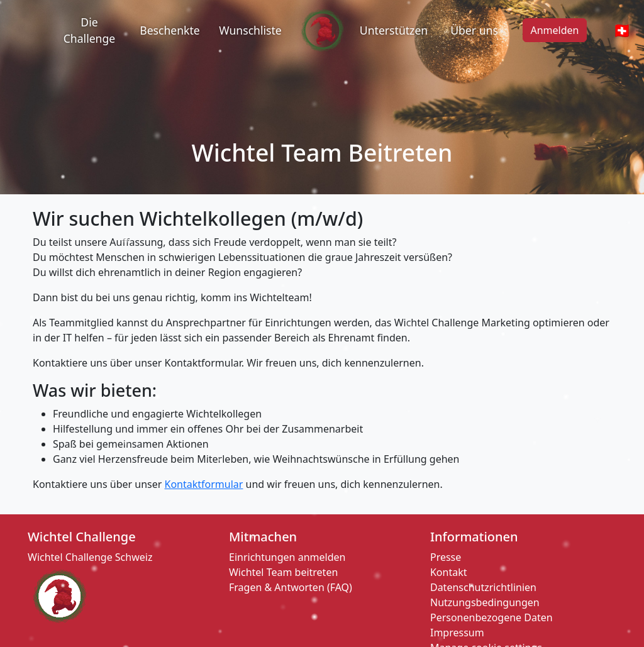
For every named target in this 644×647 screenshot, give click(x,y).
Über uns (474, 30)
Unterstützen (394, 30)
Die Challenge (89, 30)
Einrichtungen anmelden (287, 557)
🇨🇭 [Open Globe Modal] (622, 30)
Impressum (457, 633)
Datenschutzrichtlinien (483, 587)
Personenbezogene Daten (491, 617)
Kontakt (449, 572)
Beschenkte (170, 30)
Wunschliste (250, 30)
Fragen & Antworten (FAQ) (291, 587)
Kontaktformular (204, 484)
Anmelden (555, 30)
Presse (446, 557)
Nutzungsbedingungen (485, 602)
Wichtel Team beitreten (283, 572)
